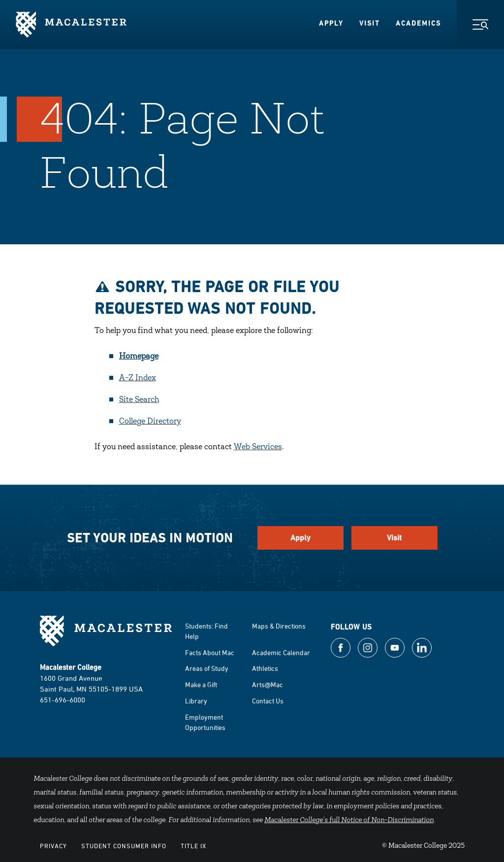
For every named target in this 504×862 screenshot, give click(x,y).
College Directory (150, 422)
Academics (418, 23)
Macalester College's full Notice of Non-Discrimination (349, 821)
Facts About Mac (210, 652)
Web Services (258, 447)
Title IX (193, 846)
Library (196, 701)
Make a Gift (201, 684)
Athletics (265, 668)
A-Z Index (138, 378)
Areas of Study (207, 668)
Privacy (53, 846)
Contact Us (268, 701)
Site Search (139, 400)
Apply (331, 23)
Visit (370, 23)
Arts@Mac (268, 684)
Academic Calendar (281, 652)
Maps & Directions (279, 626)
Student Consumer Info (124, 846)
